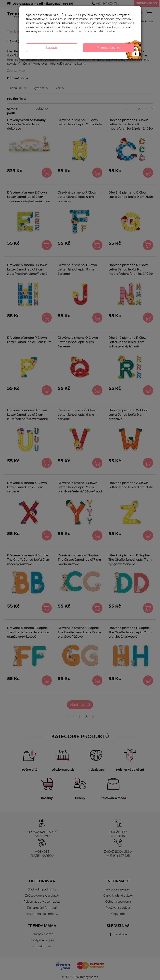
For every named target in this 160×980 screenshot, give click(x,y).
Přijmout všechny (109, 48)
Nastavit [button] (52, 48)
